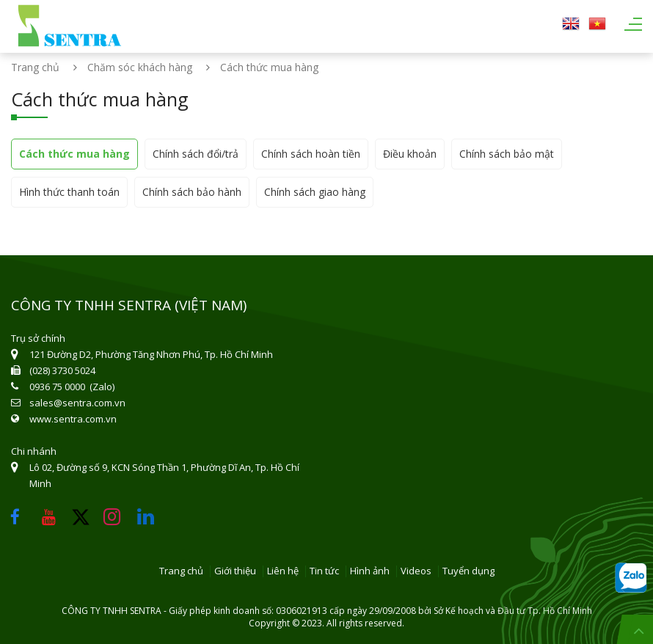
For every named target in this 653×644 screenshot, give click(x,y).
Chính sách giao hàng (315, 192)
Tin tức (324, 571)
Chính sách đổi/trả (196, 154)
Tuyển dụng (468, 571)
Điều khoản (410, 154)
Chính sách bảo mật (507, 154)
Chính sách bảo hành (192, 192)
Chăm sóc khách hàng (140, 67)
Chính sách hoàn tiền (311, 154)
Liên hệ (283, 571)
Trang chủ (35, 67)
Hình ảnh (370, 571)
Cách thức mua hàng (74, 154)
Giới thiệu (235, 571)
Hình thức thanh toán (69, 192)
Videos (416, 571)
